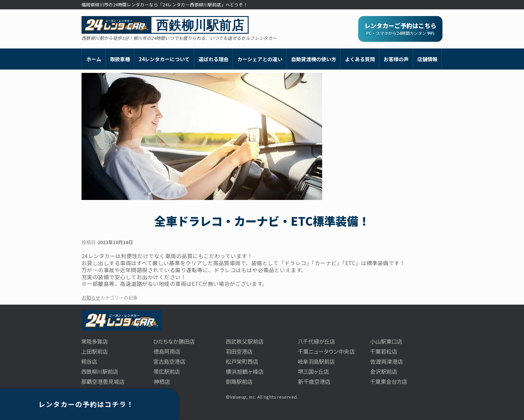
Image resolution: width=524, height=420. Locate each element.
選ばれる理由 (214, 59)
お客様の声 (396, 59)
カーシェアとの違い (260, 59)
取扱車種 (120, 59)
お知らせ (91, 298)
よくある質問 (360, 59)
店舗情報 (427, 59)
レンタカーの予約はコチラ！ (86, 404)
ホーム (94, 59)
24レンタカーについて (164, 59)
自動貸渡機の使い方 (314, 59)
